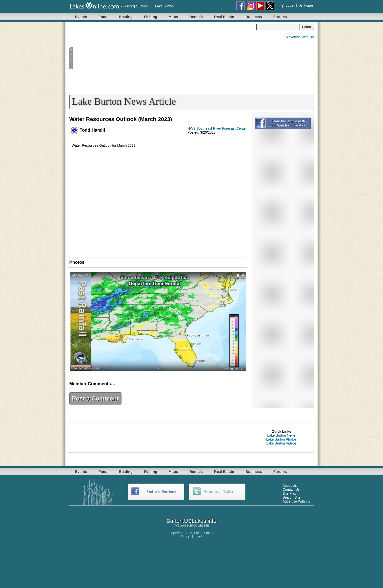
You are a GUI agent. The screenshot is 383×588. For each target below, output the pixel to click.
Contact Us (291, 489)
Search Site (291, 497)
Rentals (196, 17)
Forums (280, 17)
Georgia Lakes (136, 6)
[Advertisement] (163, 58)
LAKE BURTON (188, 526)
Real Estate (224, 17)
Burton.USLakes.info (192, 521)
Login (288, 5)
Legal (199, 536)
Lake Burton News (281, 435)
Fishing (151, 17)
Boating (126, 17)
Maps (173, 17)
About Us (290, 486)
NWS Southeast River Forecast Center (217, 128)
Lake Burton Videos (282, 443)
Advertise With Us (300, 37)
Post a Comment (95, 398)
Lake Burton (164, 6)
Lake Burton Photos (281, 439)
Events (81, 17)
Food (103, 17)
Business (254, 17)
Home (306, 5)
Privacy (185, 536)
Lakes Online (204, 533)
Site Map (289, 493)
